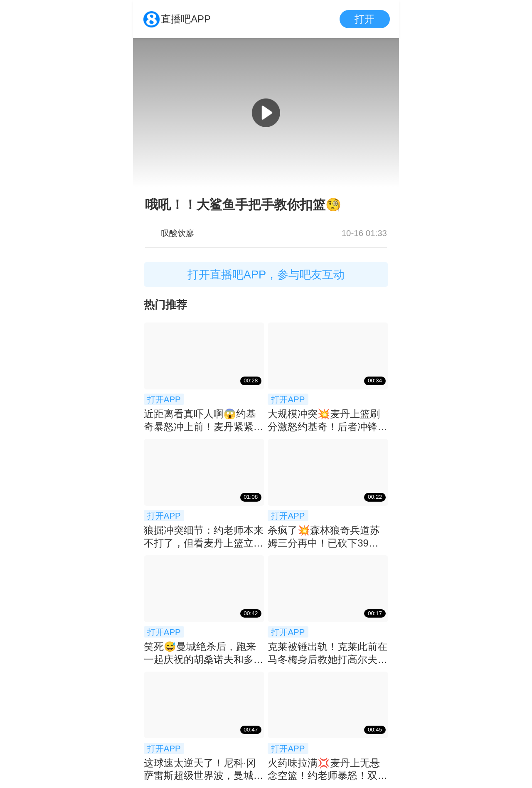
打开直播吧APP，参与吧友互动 (266, 275)
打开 (365, 19)
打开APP (164, 399)
